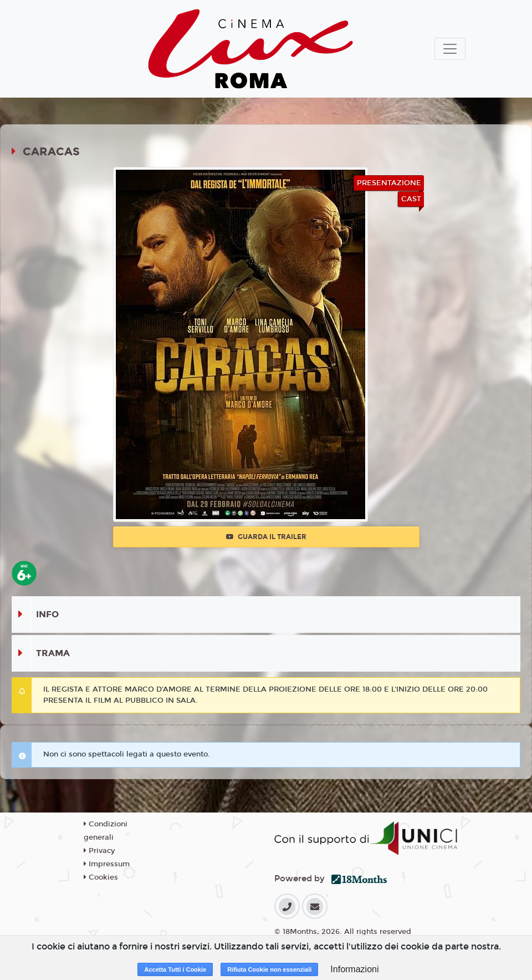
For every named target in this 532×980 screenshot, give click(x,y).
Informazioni (354, 969)
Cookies (101, 877)
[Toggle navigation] (450, 49)
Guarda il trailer (266, 537)
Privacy (99, 851)
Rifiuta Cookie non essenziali (269, 969)
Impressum (107, 864)
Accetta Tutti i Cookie (175, 969)
